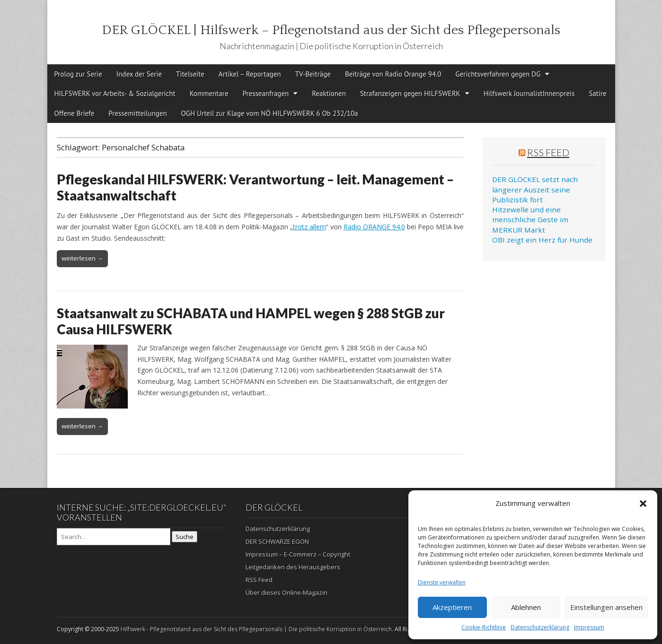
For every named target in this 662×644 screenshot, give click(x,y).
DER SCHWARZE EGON (277, 541)
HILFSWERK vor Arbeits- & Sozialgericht (115, 93)
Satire (597, 93)
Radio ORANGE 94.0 (374, 227)
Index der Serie (139, 74)
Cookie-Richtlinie (484, 627)
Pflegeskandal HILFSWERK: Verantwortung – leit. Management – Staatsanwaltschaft (255, 187)
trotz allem (309, 227)
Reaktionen (329, 93)
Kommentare (209, 93)
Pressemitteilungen (137, 113)
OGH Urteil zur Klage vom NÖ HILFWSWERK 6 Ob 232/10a (270, 113)
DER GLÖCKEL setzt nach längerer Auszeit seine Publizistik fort (535, 189)
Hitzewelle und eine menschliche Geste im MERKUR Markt (530, 220)
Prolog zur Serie (78, 74)
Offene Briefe (75, 113)
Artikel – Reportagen (250, 74)
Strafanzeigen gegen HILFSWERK (410, 93)
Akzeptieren (452, 607)
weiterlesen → (82, 258)
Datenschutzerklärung (540, 627)
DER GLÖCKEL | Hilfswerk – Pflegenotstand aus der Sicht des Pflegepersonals (331, 30)
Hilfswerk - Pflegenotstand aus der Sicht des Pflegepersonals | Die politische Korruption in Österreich (256, 629)
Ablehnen (526, 607)
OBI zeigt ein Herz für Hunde (542, 240)
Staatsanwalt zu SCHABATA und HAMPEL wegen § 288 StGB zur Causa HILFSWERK (251, 321)
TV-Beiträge (313, 74)
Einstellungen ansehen (606, 607)
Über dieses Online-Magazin (287, 592)
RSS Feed (548, 152)
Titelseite (190, 74)
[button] (643, 504)
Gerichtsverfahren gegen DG (498, 74)
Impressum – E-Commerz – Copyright (298, 554)
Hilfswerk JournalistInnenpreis (529, 93)
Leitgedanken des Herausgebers (293, 567)
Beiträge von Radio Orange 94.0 (393, 74)
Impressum (589, 627)
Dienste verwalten (442, 582)
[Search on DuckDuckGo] (114, 537)
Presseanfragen (266, 93)
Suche (185, 537)
